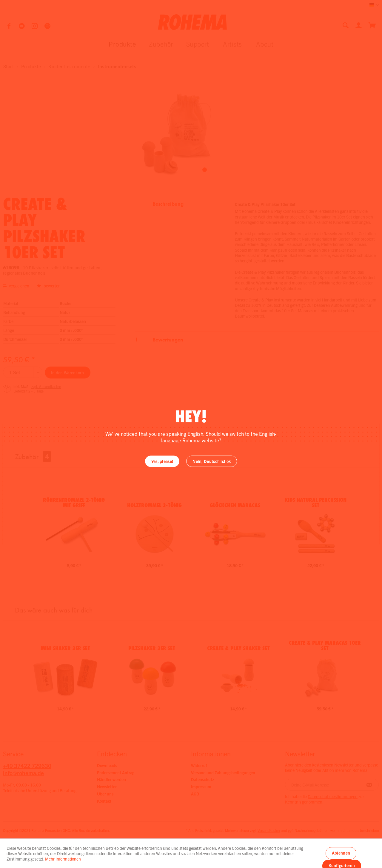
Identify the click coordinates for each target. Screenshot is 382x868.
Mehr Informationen (63, 859)
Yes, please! (162, 461)
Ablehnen (341, 853)
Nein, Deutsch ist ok (212, 461)
